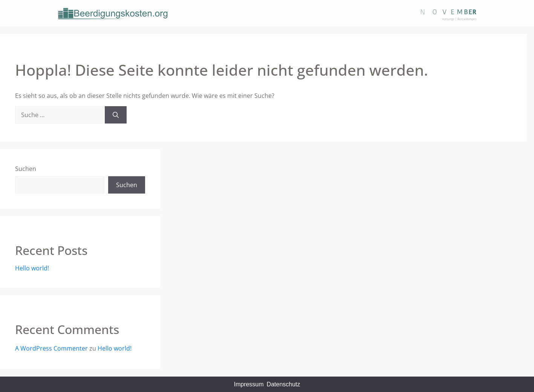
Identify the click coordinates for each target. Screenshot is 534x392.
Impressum (249, 384)
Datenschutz (284, 384)
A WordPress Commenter (51, 348)
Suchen (26, 169)
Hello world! (32, 268)
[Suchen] (116, 115)
